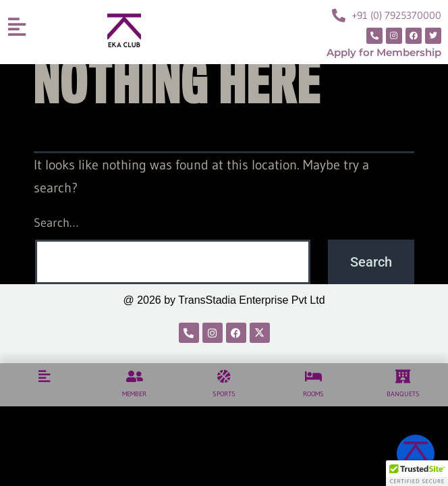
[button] (417, 473)
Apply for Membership (384, 52)
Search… (56, 223)
